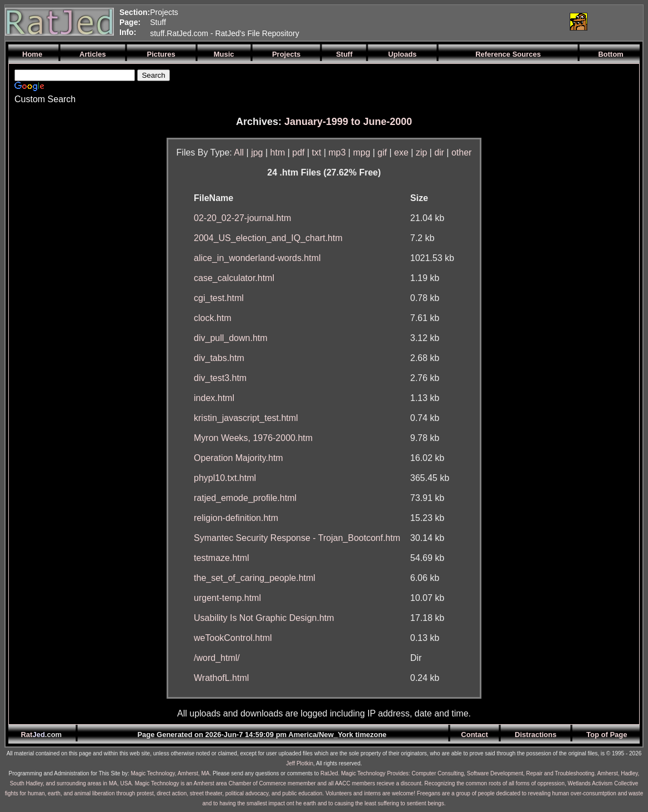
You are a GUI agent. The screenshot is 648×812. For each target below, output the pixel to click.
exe (401, 152)
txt (317, 152)
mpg (362, 152)
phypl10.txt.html (225, 478)
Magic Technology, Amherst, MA (170, 773)
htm (278, 152)
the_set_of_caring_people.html (255, 578)
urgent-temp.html (227, 598)
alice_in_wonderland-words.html (257, 258)
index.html (214, 398)
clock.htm (213, 318)
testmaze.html (222, 558)
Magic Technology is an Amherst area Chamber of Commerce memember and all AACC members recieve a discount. (279, 783)
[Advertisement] (429, 22)
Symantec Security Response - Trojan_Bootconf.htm (297, 538)
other (461, 152)
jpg (257, 152)
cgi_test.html (219, 298)
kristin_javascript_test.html (246, 418)
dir (439, 152)
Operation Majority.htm (238, 458)
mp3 (337, 152)
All (239, 152)
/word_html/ (217, 658)
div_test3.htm (220, 378)
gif (382, 152)
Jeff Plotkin (300, 763)
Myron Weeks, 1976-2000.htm (253, 438)
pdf (298, 152)
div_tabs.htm (219, 358)
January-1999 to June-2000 (348, 122)
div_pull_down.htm (231, 338)
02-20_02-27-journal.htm (242, 218)
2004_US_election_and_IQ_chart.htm (268, 238)
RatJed (329, 773)
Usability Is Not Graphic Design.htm (264, 618)
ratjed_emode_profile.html (245, 498)
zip (421, 152)
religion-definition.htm (236, 518)
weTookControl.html (233, 638)
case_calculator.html (234, 278)
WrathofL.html (221, 678)
